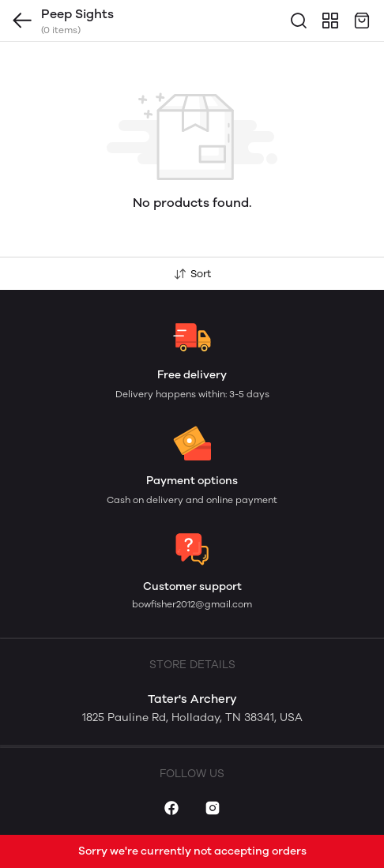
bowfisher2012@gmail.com (192, 604)
